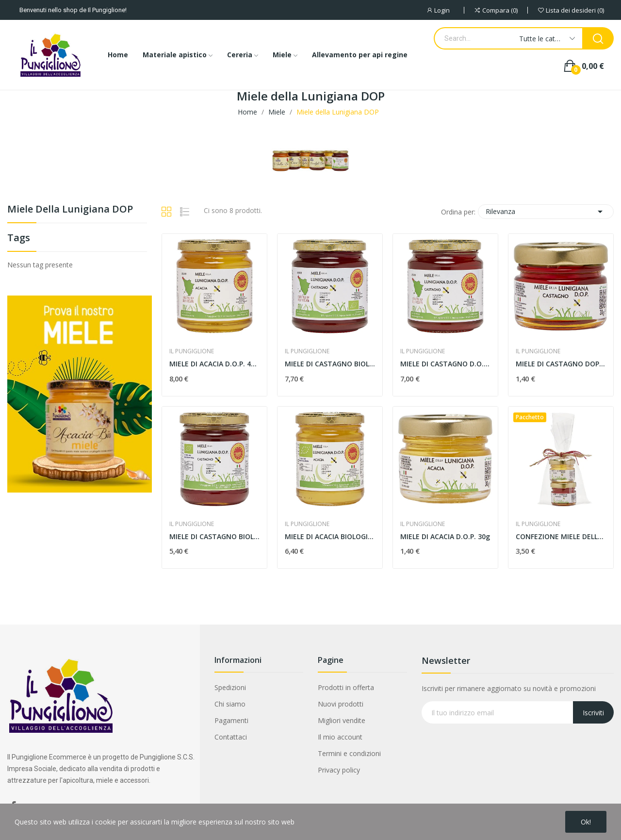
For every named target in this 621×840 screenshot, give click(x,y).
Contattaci (231, 737)
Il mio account (340, 737)
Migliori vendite (342, 720)
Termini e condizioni (349, 753)
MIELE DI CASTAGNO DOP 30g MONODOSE (561, 364)
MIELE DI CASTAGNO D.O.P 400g (445, 364)
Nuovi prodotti (341, 704)
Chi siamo (230, 704)
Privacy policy (339, 770)
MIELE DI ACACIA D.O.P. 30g (445, 536)
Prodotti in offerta (346, 687)
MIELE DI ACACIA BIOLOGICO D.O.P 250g (330, 536)
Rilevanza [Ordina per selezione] (546, 212)
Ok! (586, 822)
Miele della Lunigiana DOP (70, 210)
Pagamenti (231, 720)
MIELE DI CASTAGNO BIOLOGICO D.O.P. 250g (214, 536)
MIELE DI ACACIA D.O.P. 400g (214, 364)
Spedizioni (230, 687)
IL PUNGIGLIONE (192, 351)
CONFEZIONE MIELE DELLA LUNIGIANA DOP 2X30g (561, 536)
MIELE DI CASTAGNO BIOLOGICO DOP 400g (330, 364)
